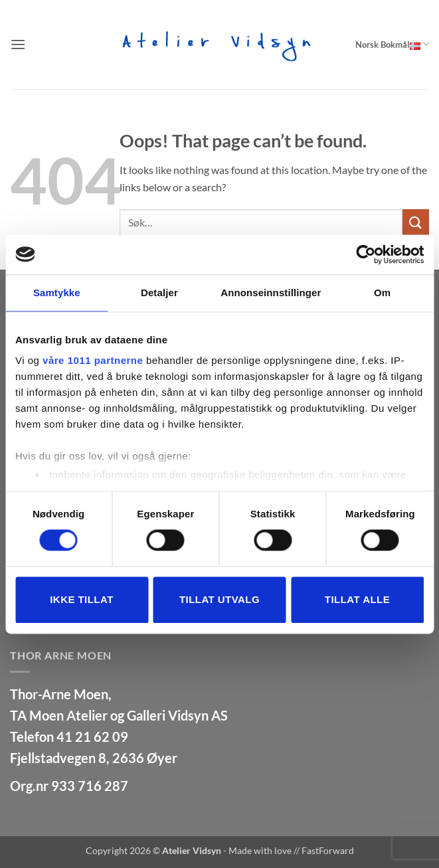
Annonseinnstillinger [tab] (271, 293)
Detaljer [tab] (159, 293)
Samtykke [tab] (57, 293)
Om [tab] (382, 293)
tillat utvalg (220, 599)
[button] (18, 44)
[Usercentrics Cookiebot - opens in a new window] (366, 254)
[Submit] (416, 222)
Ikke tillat (82, 599)
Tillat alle (357, 599)
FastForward (328, 850)
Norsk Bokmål (392, 44)
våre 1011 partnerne (93, 360)
